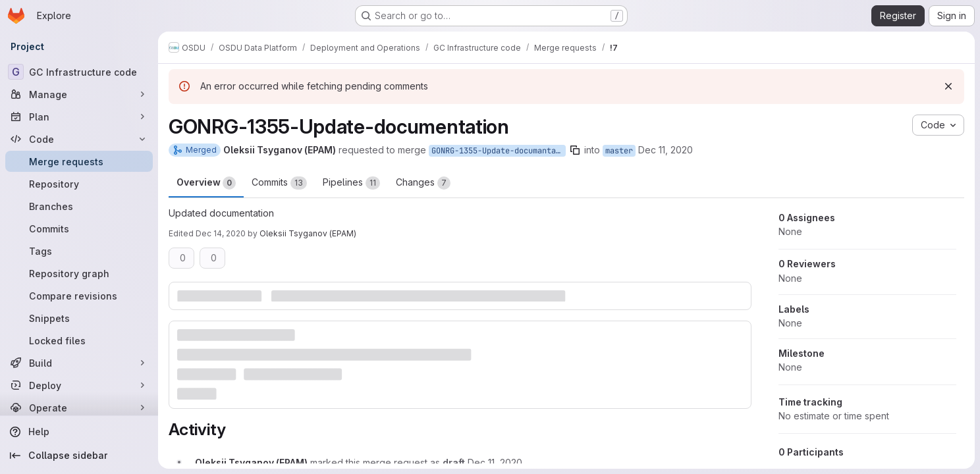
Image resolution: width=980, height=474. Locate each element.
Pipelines (351, 183)
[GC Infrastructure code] (79, 72)
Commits (279, 183)
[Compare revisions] (79, 296)
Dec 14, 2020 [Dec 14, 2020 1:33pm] (221, 233)
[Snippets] (79, 318)
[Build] (79, 363)
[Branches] (79, 206)
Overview (206, 183)
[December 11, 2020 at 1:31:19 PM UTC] (495, 462)
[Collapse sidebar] (79, 456)
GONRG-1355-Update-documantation (499, 151)
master (619, 151)
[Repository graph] (79, 273)
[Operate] (79, 408)
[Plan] (79, 117)
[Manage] (79, 94)
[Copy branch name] (575, 150)
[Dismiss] (948, 86)
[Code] (79, 139)
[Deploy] (79, 385)
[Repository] (79, 184)
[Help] (79, 432)
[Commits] (79, 228)
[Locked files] (79, 340)
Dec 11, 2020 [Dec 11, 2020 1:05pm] (666, 150)
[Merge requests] (79, 161)
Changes (423, 183)
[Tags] (79, 251)
